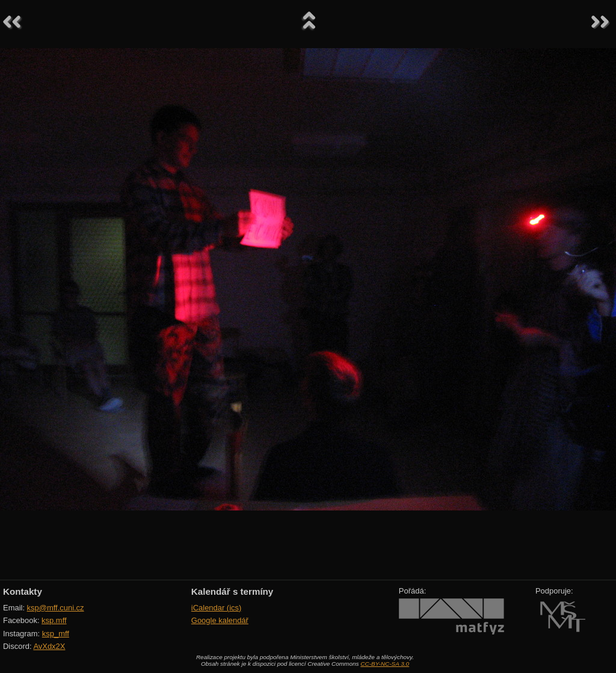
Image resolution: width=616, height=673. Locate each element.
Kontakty (23, 591)
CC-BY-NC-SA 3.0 (385, 664)
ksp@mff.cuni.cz (56, 608)
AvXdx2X (49, 646)
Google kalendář (220, 620)
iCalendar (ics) (217, 608)
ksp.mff (54, 620)
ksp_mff (56, 634)
